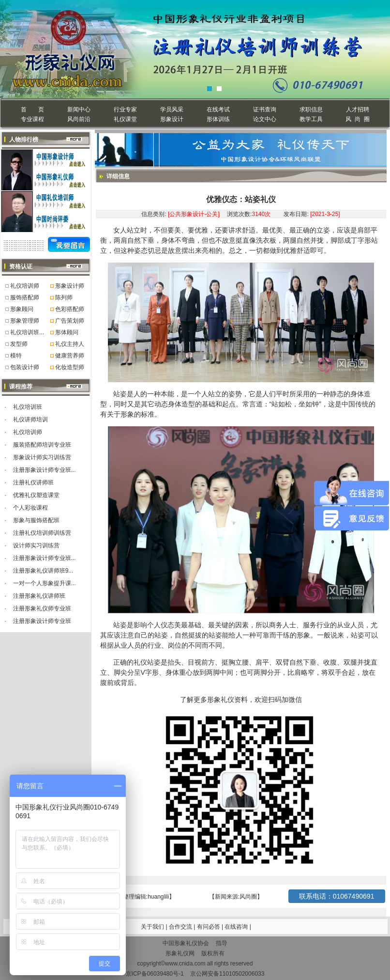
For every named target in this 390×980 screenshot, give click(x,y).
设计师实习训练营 (36, 545)
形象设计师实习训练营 (42, 457)
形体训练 (218, 119)
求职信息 (311, 109)
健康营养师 (70, 356)
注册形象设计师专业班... (45, 470)
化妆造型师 (70, 367)
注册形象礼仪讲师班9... (43, 571)
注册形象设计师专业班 (42, 621)
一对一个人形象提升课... (45, 583)
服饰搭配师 (25, 297)
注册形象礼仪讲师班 (39, 596)
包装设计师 (25, 367)
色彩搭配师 (70, 309)
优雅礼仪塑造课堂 (36, 495)
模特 (16, 356)
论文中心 (265, 119)
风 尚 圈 (357, 119)
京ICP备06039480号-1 (155, 974)
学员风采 (172, 109)
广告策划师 (70, 321)
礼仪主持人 (70, 344)
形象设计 (172, 119)
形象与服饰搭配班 (36, 520)
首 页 (32, 109)
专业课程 (32, 119)
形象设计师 (70, 286)
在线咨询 (237, 927)
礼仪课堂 (125, 119)
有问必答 (209, 927)
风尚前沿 (79, 119)
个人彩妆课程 (30, 508)
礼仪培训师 (25, 286)
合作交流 (181, 927)
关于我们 (152, 927)
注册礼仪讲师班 (33, 482)
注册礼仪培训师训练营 (42, 533)
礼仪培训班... (27, 332)
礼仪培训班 (28, 407)
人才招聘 (358, 109)
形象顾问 (22, 309)
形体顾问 (67, 332)
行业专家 (125, 109)
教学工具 (311, 119)
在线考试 (218, 109)
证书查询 (265, 109)
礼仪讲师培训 (30, 420)
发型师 (19, 344)
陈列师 (64, 297)
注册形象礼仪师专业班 (42, 608)
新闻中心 (79, 109)
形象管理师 (25, 321)
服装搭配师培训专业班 (42, 445)
